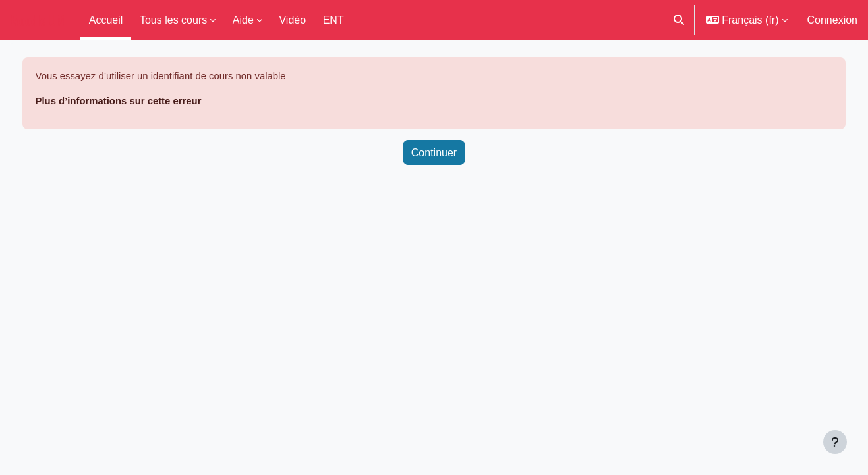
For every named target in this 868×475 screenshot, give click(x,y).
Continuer (434, 154)
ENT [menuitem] (333, 20)
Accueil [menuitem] (106, 20)
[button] (679, 20)
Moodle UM (38, 20)
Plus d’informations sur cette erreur (149, 102)
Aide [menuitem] (243, 20)
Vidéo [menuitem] (292, 20)
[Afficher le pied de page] (835, 442)
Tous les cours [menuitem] (173, 20)
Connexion (833, 20)
